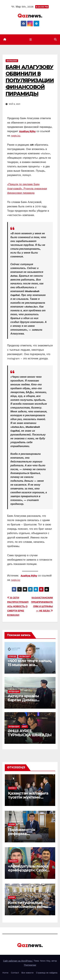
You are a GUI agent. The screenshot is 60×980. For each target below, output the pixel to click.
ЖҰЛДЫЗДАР (12, 61)
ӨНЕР (25, 727)
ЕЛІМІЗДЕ (12, 656)
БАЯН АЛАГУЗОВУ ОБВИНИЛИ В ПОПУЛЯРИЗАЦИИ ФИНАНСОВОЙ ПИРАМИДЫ (30, 80)
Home (5, 973)
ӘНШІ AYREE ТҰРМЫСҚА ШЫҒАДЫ (30, 733)
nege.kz (16, 136)
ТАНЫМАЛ (13, 861)
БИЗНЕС (12, 788)
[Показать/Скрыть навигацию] (31, 40)
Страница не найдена (47, 973)
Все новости (27, 973)
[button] (55, 39)
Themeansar (30, 965)
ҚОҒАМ (12, 824)
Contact (15, 973)
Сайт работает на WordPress (18, 961)
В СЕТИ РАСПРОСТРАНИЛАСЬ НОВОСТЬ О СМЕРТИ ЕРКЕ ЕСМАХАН (18, 606)
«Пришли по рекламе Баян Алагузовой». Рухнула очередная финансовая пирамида (27, 189)
